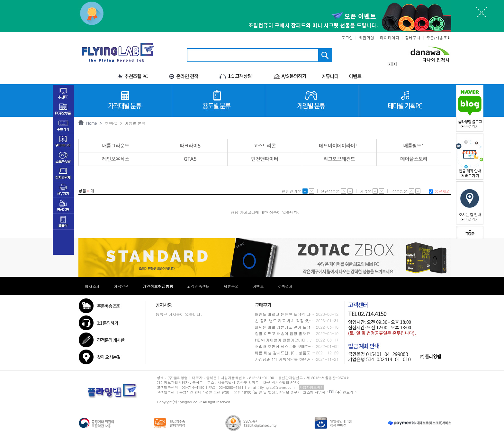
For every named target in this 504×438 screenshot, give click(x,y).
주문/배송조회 (439, 37)
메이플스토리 (414, 159)
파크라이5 (190, 146)
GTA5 (190, 159)
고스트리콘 (265, 146)
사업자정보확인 (312, 387)
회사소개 (92, 286)
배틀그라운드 (116, 146)
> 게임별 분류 (131, 123)
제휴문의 (231, 286)
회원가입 (366, 37)
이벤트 (258, 286)
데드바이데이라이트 (339, 146)
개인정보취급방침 (158, 286)
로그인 (347, 37)
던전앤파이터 (265, 159)
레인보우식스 (116, 159)
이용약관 (121, 286)
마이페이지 (390, 37)
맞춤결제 (285, 286)
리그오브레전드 (339, 159)
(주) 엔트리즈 (343, 392)
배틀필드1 (414, 146)
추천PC (110, 123)
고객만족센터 (198, 286)
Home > (93, 123)
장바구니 (413, 37)
